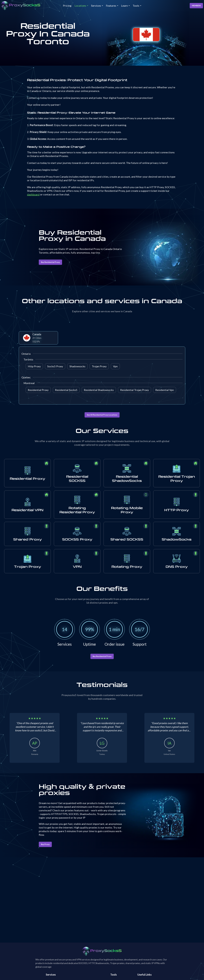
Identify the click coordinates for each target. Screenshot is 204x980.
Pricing (67, 6)
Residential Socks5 (66, 390)
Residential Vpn (165, 390)
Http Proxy (34, 366)
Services (96, 6)
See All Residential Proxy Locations (102, 415)
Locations (80, 6)
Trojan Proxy (99, 366)
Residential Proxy (38, 390)
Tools (136, 6)
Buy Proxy (45, 844)
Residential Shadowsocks (99, 390)
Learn (124, 6)
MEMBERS (196, 6)
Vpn (115, 366)
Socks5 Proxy (55, 366)
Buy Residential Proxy (50, 262)
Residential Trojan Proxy (135, 390)
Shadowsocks (77, 366)
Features (111, 6)
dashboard (33, 194)
